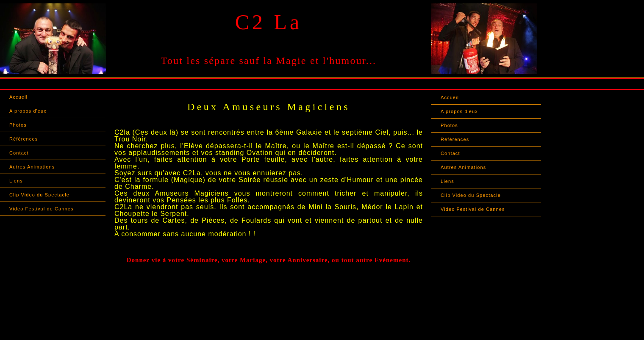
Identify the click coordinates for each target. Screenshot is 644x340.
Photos (18, 125)
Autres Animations (32, 167)
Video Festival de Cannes (42, 209)
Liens (16, 181)
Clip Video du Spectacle (39, 195)
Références (24, 139)
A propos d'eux (28, 111)
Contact (19, 153)
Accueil (18, 97)
